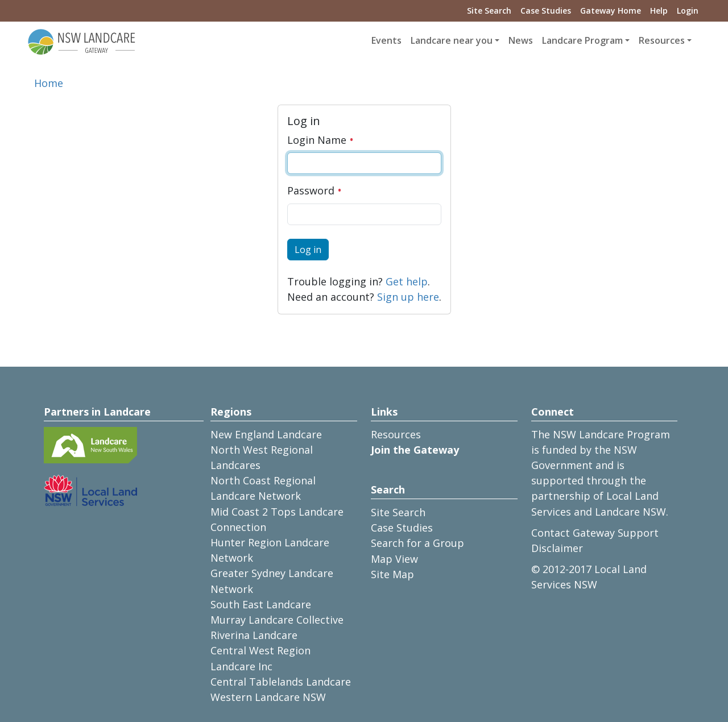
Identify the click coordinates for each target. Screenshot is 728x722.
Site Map (392, 574)
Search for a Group (417, 543)
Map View (394, 559)
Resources (396, 434)
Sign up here (408, 297)
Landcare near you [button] (452, 40)
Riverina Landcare (254, 635)
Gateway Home (611, 11)
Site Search (489, 11)
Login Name (320, 140)
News (521, 40)
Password (315, 190)
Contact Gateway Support (595, 533)
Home (49, 83)
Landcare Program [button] (582, 40)
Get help (407, 281)
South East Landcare (261, 604)
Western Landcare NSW (268, 697)
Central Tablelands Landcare (281, 682)
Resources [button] (662, 40)
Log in (308, 250)
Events (386, 40)
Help (659, 11)
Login (688, 11)
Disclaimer (557, 548)
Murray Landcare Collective (277, 620)
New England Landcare (266, 434)
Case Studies (546, 11)
